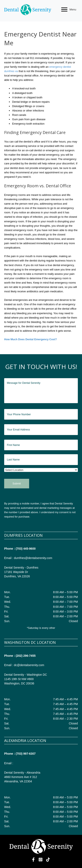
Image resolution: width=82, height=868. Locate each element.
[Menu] (69, 10)
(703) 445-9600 (26, 549)
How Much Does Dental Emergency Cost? (30, 339)
